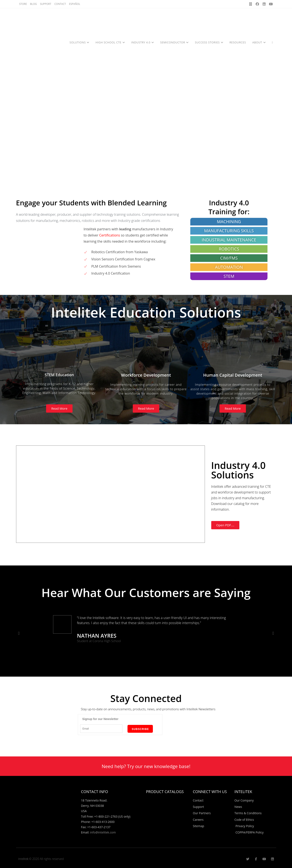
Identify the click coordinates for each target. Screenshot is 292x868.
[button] (19, 633)
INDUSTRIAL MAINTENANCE (229, 240)
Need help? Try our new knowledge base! (146, 766)
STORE (23, 4)
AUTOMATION (229, 267)
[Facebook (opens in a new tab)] (257, 4)
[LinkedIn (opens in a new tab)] (264, 4)
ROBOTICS (229, 249)
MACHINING (229, 222)
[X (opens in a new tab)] (251, 4)
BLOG (33, 4)
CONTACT (60, 4)
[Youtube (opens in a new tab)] (270, 4)
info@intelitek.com (103, 832)
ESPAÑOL (75, 4)
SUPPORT (46, 4)
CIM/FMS (229, 258)
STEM (229, 276)
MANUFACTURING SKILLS (229, 231)
